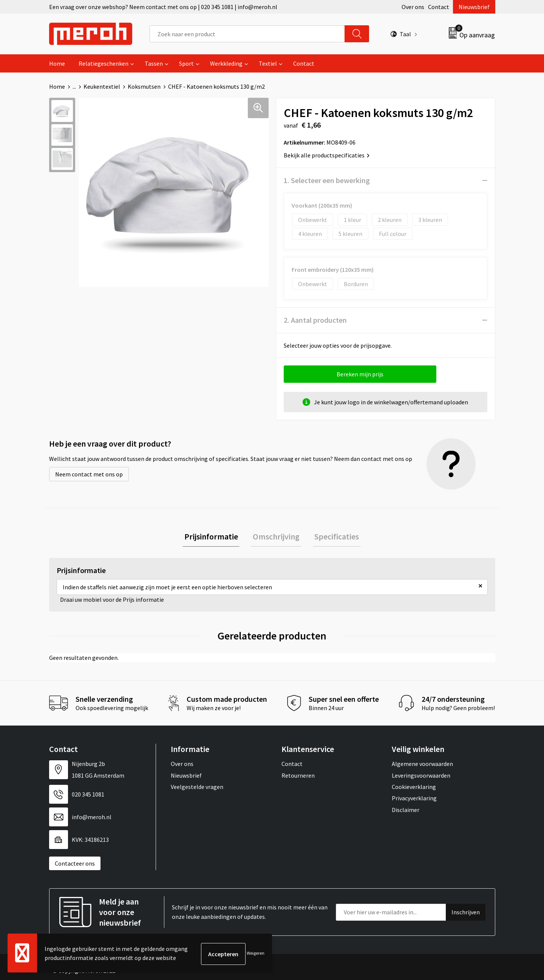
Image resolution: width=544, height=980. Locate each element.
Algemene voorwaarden (422, 766)
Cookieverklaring (414, 789)
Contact (439, 7)
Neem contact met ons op (89, 474)
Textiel (268, 63)
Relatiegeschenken (104, 63)
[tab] (215, 537)
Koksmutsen (144, 86)
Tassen (154, 63)
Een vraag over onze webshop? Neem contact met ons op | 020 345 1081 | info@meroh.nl (163, 7)
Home (57, 63)
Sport (186, 63)
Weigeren (256, 954)
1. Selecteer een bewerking (327, 180)
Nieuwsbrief (474, 7)
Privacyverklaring (414, 800)
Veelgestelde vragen (197, 789)
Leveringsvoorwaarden (421, 777)
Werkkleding (226, 63)
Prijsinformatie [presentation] (215, 537)
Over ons (413, 7)
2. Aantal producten (315, 320)
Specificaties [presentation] (333, 537)
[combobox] (247, 34)
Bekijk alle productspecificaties (327, 155)
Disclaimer (406, 812)
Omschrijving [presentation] (276, 537)
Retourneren (298, 777)
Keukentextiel (102, 86)
